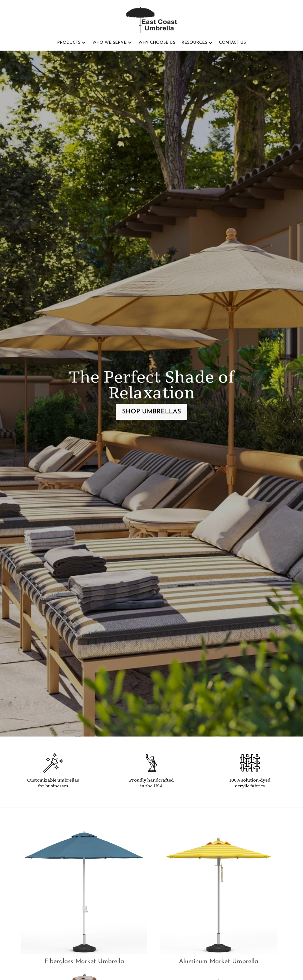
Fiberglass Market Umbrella (84, 962)
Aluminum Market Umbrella (219, 962)
